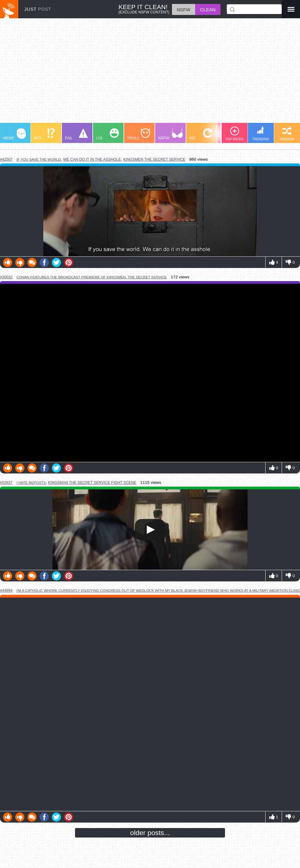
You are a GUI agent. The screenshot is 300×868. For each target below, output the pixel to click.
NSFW (170, 134)
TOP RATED (234, 134)
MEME (14, 134)
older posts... (150, 833)
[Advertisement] (150, 73)
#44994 (6, 591)
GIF (201, 134)
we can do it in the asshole (92, 159)
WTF (44, 134)
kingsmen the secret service (154, 159)
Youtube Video (150, 373)
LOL (107, 134)
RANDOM (287, 134)
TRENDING (261, 133)
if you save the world (39, 159)
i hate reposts (31, 482)
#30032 (6, 277)
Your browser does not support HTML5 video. (150, 530)
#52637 (6, 483)
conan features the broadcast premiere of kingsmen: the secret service (92, 277)
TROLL (139, 134)
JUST (38, 9)
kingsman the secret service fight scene (92, 483)
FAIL (76, 134)
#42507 (6, 159)
